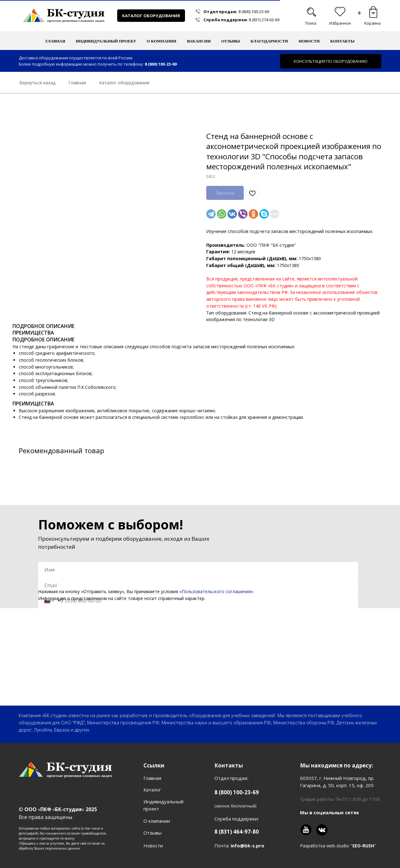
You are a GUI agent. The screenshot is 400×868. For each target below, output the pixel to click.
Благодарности (269, 41)
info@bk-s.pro (247, 846)
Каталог (152, 790)
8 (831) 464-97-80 (237, 832)
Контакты (342, 41)
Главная (55, 41)
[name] (198, 570)
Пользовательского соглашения (216, 591)
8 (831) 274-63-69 (264, 20)
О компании (157, 821)
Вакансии (199, 41)
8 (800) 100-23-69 (254, 12)
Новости (309, 41)
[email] (198, 585)
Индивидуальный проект (106, 41)
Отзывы (231, 41)
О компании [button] (162, 41)
